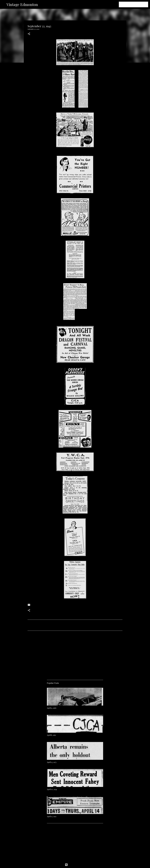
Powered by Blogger (75, 865)
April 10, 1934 (52, 789)
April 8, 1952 (51, 735)
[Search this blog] (136, 4)
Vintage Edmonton (22, 4)
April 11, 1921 (52, 816)
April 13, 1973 (52, 762)
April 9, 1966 (52, 708)
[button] (29, 34)
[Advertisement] (75, 654)
